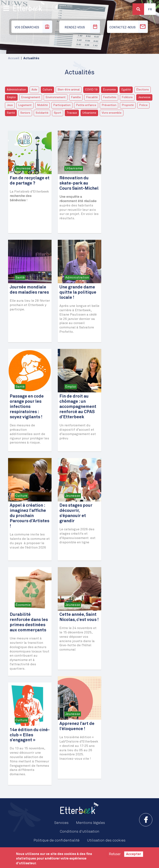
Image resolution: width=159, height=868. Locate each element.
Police (143, 105)
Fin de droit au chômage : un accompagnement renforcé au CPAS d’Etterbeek (78, 407)
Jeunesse (144, 97)
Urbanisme (89, 113)
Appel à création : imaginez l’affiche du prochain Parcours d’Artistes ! (30, 516)
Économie (109, 90)
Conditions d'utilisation (80, 832)
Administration (16, 90)
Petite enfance (86, 105)
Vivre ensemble (112, 113)
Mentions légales (90, 823)
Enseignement (31, 97)
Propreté (128, 105)
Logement (25, 105)
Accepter (134, 854)
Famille (76, 97)
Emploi (11, 97)
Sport (58, 113)
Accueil (14, 58)
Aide (34, 90)
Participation (62, 105)
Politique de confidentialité (57, 840)
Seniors (25, 113)
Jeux (10, 105)
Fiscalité (92, 97)
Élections (143, 90)
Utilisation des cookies (106, 840)
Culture (47, 90)
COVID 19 (91, 90)
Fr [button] (150, 10)
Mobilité (42, 105)
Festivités (110, 97)
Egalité (126, 90)
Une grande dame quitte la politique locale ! (78, 292)
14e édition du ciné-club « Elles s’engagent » (30, 735)
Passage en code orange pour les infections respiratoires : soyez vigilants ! (27, 407)
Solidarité (42, 113)
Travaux (72, 113)
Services (61, 823)
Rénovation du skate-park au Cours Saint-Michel (79, 183)
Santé (11, 113)
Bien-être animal (69, 90)
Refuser (115, 854)
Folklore (127, 97)
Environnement (56, 97)
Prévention (109, 105)
